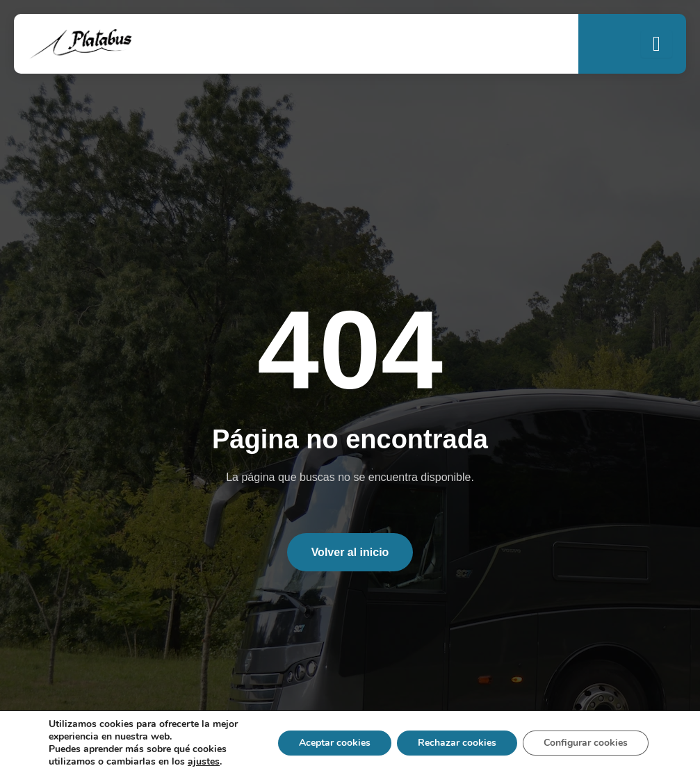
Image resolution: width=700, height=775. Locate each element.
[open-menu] (657, 44)
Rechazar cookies (457, 743)
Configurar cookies (586, 743)
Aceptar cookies (335, 743)
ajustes (204, 762)
